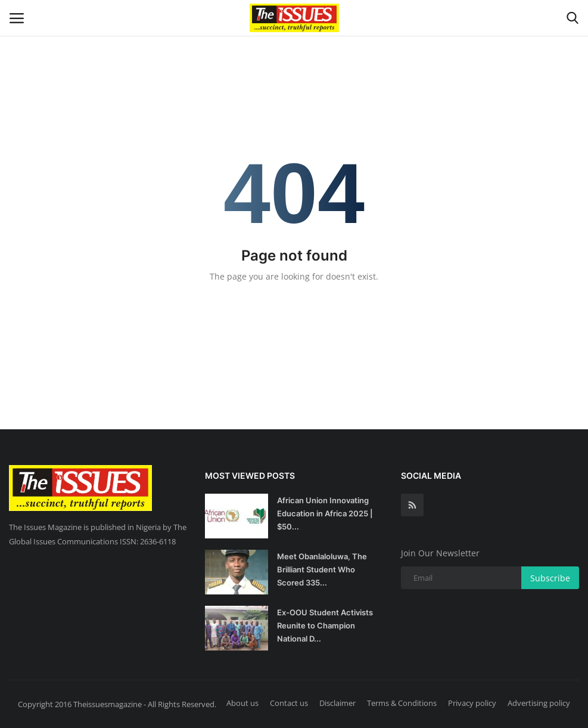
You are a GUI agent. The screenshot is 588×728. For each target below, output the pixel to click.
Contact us (289, 703)
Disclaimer (337, 703)
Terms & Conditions (402, 703)
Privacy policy (472, 703)
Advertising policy (539, 703)
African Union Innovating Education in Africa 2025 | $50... (325, 513)
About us (242, 703)
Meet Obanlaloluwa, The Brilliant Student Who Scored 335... (322, 569)
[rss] (412, 505)
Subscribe (550, 578)
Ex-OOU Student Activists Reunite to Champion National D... (325, 625)
